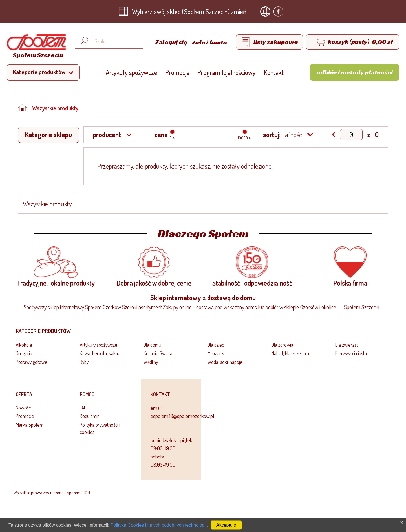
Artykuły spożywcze (131, 72)
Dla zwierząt (347, 345)
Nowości (24, 408)
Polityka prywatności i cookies (100, 428)
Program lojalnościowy (226, 72)
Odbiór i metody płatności (355, 72)
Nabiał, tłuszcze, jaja (290, 353)
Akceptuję (226, 525)
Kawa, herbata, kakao (100, 353)
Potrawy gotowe (32, 362)
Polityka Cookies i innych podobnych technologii (159, 525)
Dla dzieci (216, 345)
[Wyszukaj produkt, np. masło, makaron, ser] (113, 42)
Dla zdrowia (282, 345)
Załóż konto (209, 42)
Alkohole (24, 345)
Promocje (177, 72)
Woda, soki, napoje (225, 362)
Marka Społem (30, 425)
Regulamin (90, 416)
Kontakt (274, 72)
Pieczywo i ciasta (351, 353)
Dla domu (152, 345)
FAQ (83, 408)
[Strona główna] (35, 47)
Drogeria (24, 353)
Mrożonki (216, 353)
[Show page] (351, 135)
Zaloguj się (172, 42)
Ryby (84, 362)
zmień (239, 11)
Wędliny (151, 362)
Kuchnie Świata (158, 353)
